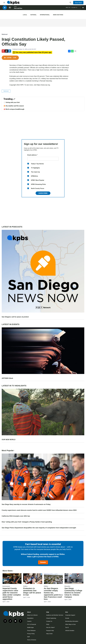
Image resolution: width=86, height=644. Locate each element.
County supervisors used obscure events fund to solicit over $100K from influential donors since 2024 (39, 510)
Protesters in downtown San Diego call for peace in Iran (32, 592)
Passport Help (50, 631)
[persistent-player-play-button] (5, 9)
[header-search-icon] (70, 3)
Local (25, 15)
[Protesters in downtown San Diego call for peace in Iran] (33, 579)
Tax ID (67, 627)
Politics (25, 586)
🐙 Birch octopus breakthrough (14, 109)
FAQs (48, 624)
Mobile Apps (30, 627)
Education (67, 586)
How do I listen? (50, 627)
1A (76, 9)
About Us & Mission (32, 615)
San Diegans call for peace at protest (15, 317)
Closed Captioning (51, 618)
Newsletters (30, 618)
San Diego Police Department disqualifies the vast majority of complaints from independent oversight (39, 528)
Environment (6, 586)
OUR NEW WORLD (9, 440)
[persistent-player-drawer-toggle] (83, 9)
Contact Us (49, 621)
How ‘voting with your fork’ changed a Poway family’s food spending (27, 522)
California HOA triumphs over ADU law (16, 516)
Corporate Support (70, 615)
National (34, 15)
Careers (29, 621)
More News (8, 571)
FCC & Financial (32, 624)
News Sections (58, 15)
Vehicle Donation (70, 631)
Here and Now (18, 9)
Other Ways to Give (71, 624)
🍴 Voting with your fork (12, 102)
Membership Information (72, 621)
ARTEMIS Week (7, 378)
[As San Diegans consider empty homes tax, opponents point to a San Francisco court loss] (53, 579)
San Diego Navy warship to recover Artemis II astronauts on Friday (26, 504)
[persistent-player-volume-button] (10, 9)
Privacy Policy (31, 634)
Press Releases (31, 631)
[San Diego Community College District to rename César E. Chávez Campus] (74, 579)
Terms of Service (32, 640)
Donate (43, 562)
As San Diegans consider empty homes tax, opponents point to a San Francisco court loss (53, 594)
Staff (28, 637)
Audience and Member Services (55, 615)
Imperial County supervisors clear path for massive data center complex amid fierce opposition (12, 594)
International (45, 15)
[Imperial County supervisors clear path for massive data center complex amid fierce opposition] (12, 579)
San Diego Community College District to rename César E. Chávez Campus (73, 593)
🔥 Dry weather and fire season (14, 106)
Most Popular (8, 450)
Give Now (78, 3)
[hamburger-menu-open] (4, 3)
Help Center (49, 634)
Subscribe (43, 193)
